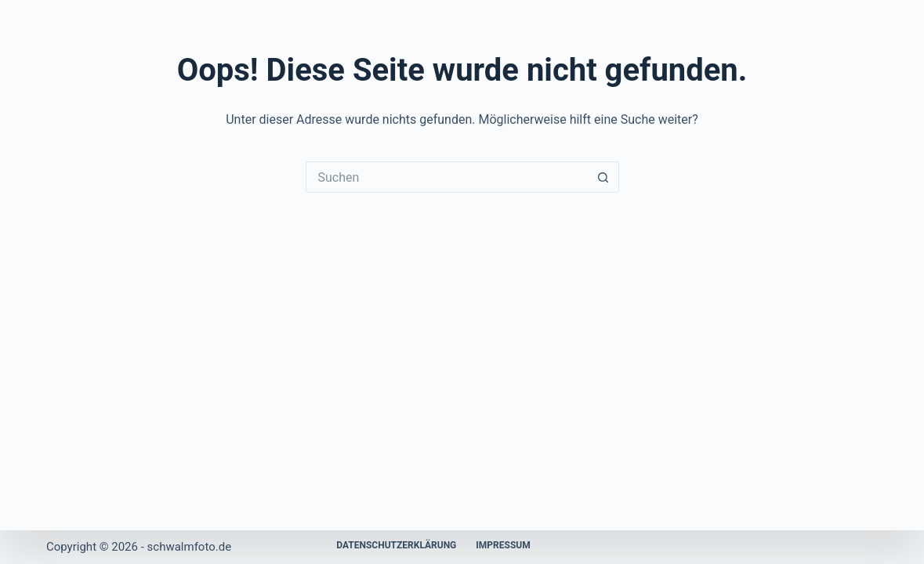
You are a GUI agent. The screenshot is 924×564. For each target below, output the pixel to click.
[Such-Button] (603, 177)
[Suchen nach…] (447, 177)
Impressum (503, 545)
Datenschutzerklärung (396, 545)
